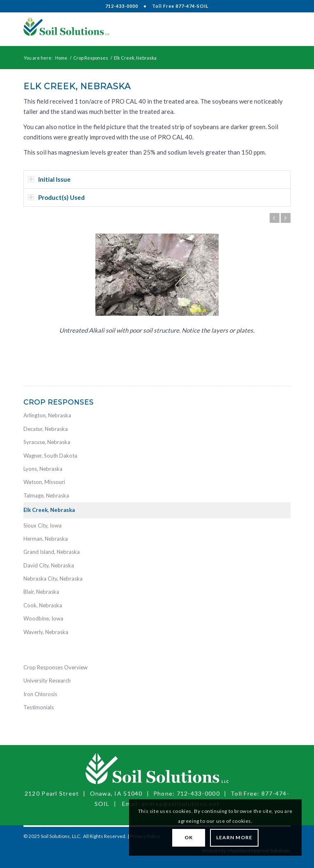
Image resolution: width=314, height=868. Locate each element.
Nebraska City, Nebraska (53, 579)
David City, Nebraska (49, 565)
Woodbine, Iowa (43, 618)
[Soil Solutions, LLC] (130, 29)
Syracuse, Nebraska (47, 442)
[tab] (157, 179)
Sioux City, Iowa (43, 525)
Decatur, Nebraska (46, 429)
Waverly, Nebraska (46, 632)
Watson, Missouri (44, 482)
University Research (47, 681)
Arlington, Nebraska (47, 415)
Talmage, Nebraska (46, 495)
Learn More (234, 837)
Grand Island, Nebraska (52, 552)
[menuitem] (279, 29)
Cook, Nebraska (43, 605)
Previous (275, 218)
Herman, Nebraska (46, 539)
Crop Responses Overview (55, 667)
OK (189, 837)
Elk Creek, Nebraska (49, 510)
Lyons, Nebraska (43, 469)
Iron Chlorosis (40, 694)
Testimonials (39, 707)
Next (286, 218)
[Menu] (279, 29)
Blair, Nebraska (41, 592)
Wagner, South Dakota (50, 456)
